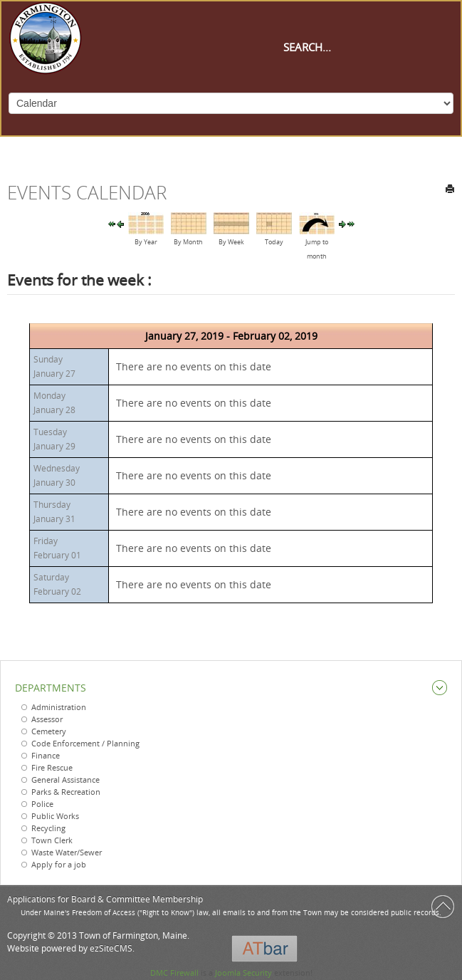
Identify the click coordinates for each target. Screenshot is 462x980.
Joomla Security (243, 973)
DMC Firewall (174, 973)
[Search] (353, 47)
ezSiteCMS (111, 948)
